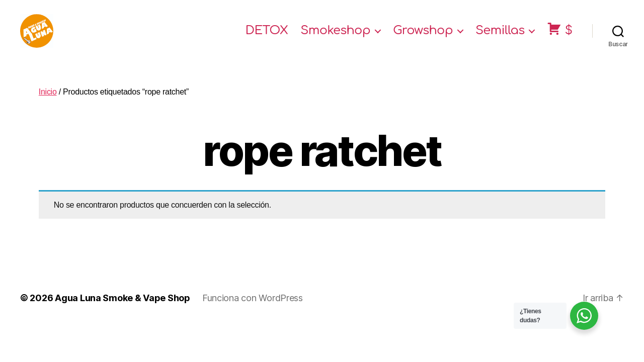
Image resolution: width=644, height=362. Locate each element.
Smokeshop (335, 36)
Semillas (500, 36)
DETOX (267, 36)
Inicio (48, 103)
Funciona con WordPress (253, 309)
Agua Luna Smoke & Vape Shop (123, 309)
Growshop (423, 36)
